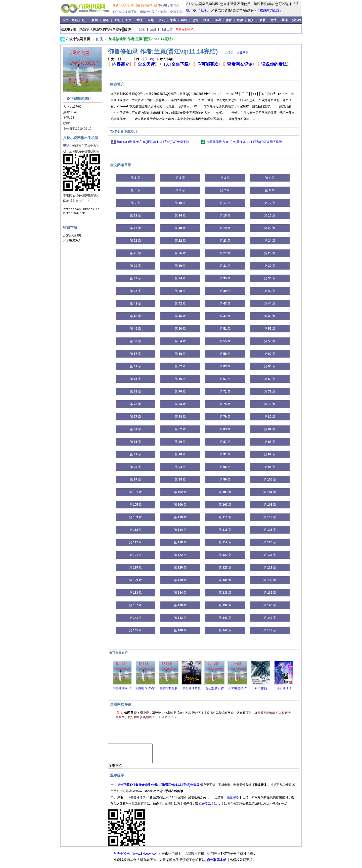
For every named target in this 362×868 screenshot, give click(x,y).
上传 (170, 29)
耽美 (240, 20)
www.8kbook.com (146, 857)
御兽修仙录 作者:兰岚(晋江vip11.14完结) (141, 39)
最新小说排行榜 (124, 5)
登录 (204, 10)
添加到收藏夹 (72, 235)
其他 (285, 20)
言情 (95, 20)
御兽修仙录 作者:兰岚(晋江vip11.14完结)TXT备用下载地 (244, 142)
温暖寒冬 (243, 53)
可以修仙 (261, 688)
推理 (206, 20)
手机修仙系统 (192, 688)
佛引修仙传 (284, 688)
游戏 (218, 20)
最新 (75, 20)
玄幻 (117, 20)
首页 (66, 20)
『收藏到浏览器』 (269, 10)
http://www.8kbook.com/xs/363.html (82, 211)
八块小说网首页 (78, 39)
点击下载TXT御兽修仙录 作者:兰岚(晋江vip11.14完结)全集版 (159, 789)
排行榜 (297, 20)
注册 (153, 29)
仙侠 (128, 20)
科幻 (184, 20)
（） (120, 59)
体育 (229, 20)
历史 (162, 20)
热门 (85, 20)
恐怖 (195, 20)
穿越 (151, 20)
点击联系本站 (208, 807)
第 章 (135, 178)
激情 (274, 20)
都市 (106, 20)
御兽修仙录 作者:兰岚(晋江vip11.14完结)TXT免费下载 (153, 142)
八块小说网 (122, 857)
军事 (173, 20)
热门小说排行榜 (147, 5)
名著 (262, 20)
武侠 (140, 20)
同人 (251, 20)
